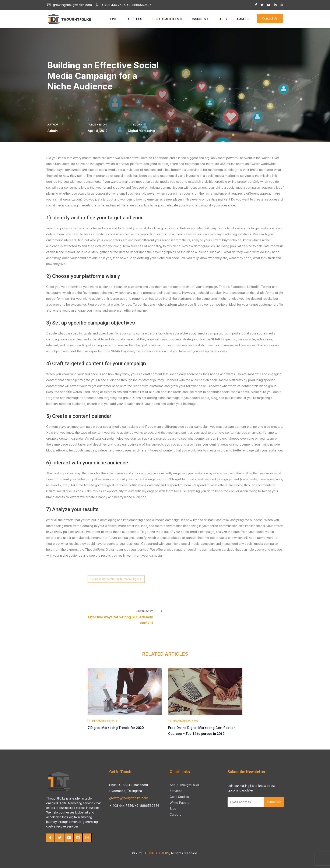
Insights (199, 19)
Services (176, 791)
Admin (52, 131)
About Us (135, 19)
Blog (223, 19)
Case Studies (179, 797)
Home (113, 19)
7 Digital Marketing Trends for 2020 (116, 728)
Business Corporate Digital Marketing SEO (116, 579)
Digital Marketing (141, 131)
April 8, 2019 (98, 131)
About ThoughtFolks (184, 785)
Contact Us (270, 18)
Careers (244, 19)
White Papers (180, 803)
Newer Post (120, 618)
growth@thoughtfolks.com (129, 798)
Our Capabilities (166, 19)
